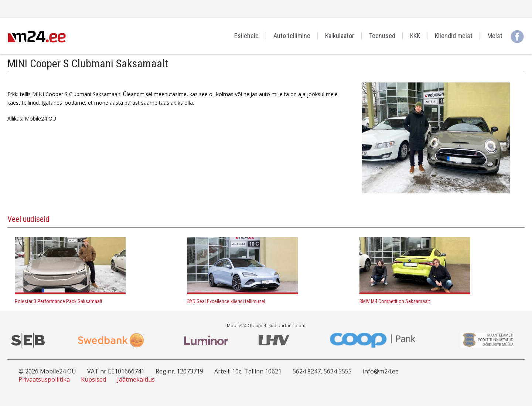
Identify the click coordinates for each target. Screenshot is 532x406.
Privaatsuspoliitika (44, 379)
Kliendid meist (454, 36)
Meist (495, 36)
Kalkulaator (340, 36)
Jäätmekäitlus (136, 379)
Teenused (382, 36)
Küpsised (93, 379)
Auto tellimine (292, 36)
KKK (415, 36)
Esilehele (246, 36)
